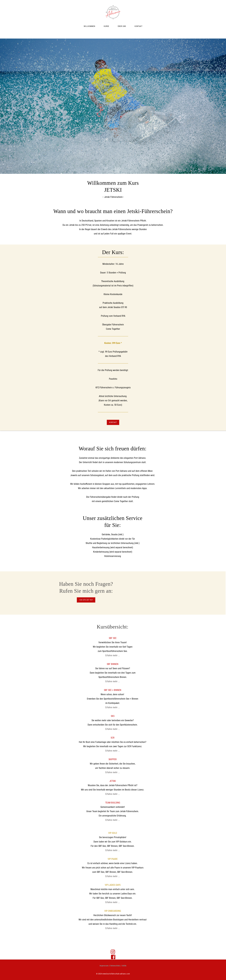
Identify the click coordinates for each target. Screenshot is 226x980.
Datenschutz (115, 966)
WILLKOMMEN (89, 26)
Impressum (104, 966)
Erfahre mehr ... (113, 655)
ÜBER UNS (122, 26)
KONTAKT (139, 26)
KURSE (106, 26)
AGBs (124, 966)
